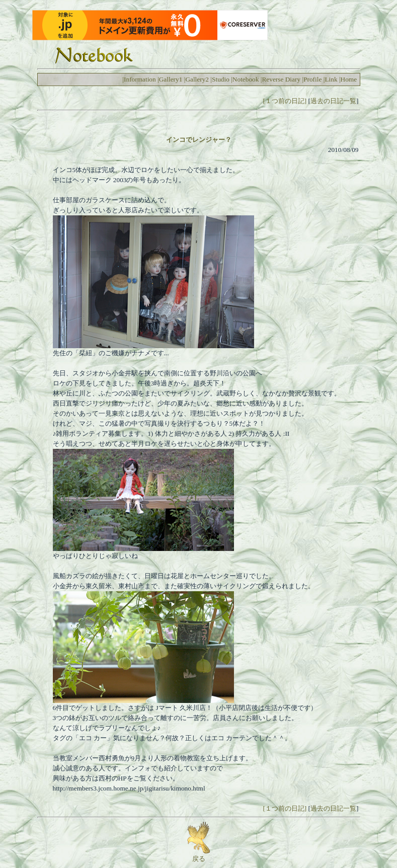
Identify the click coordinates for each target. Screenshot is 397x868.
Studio (221, 79)
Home (349, 79)
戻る (198, 855)
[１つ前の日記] (285, 101)
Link (331, 79)
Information (140, 79)
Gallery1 (171, 79)
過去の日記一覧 (333, 101)
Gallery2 (197, 79)
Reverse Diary (281, 79)
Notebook (246, 79)
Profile (312, 79)
